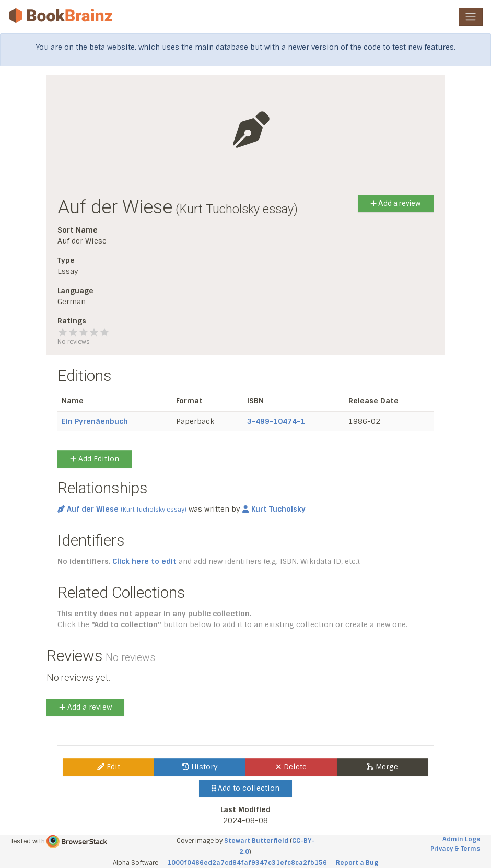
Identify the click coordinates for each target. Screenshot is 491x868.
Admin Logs (461, 839)
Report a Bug (357, 863)
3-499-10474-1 (276, 421)
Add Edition (95, 459)
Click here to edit (144, 561)
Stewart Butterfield (256, 841)
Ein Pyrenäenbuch (95, 421)
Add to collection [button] (246, 788)
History (200, 767)
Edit (109, 767)
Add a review (396, 203)
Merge (383, 767)
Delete (291, 767)
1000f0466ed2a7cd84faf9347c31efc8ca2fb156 (247, 863)
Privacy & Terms (455, 849)
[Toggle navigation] (471, 17)
